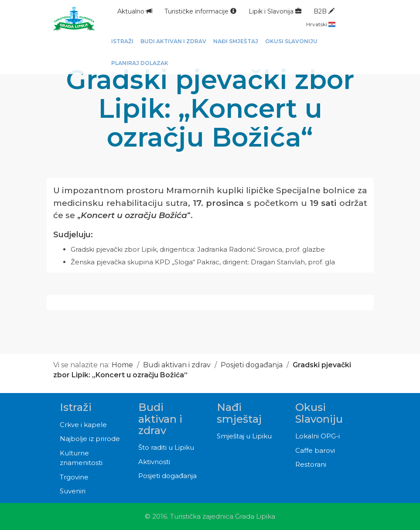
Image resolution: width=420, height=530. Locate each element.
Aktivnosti (154, 462)
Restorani (311, 464)
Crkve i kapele (83, 425)
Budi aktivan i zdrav (177, 365)
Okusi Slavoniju (319, 413)
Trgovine (74, 477)
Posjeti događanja (252, 365)
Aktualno (135, 11)
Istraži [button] (122, 41)
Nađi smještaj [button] (236, 41)
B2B (324, 11)
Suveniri (73, 491)
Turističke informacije (200, 11)
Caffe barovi (315, 450)
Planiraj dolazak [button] (140, 63)
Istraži (76, 407)
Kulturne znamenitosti (81, 458)
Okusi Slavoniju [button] (291, 41)
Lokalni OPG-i (318, 436)
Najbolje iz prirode (90, 439)
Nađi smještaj (239, 413)
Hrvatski (321, 24)
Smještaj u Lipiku (244, 436)
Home (122, 365)
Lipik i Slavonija (275, 11)
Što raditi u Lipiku (166, 447)
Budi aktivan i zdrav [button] (173, 41)
